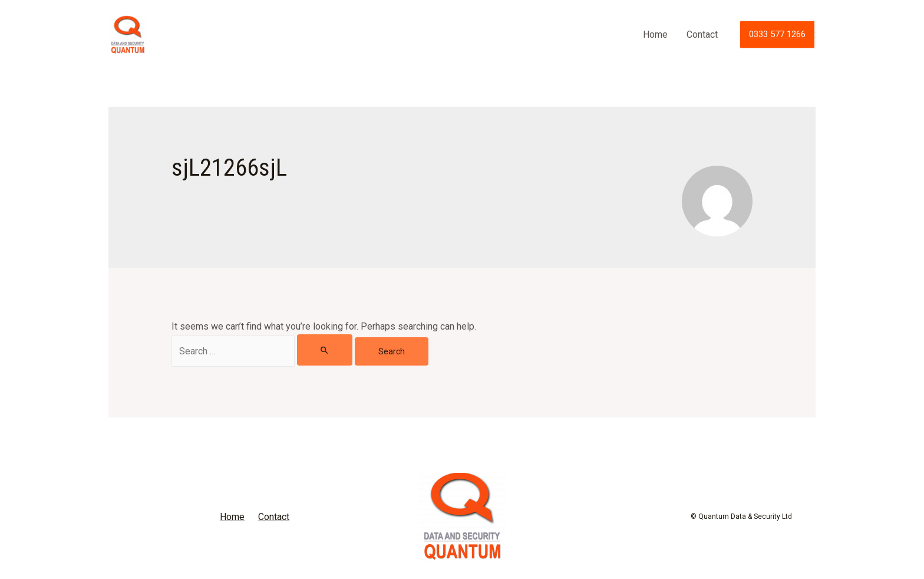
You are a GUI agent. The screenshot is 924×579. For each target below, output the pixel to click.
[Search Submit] (325, 350)
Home (655, 34)
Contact (702, 34)
